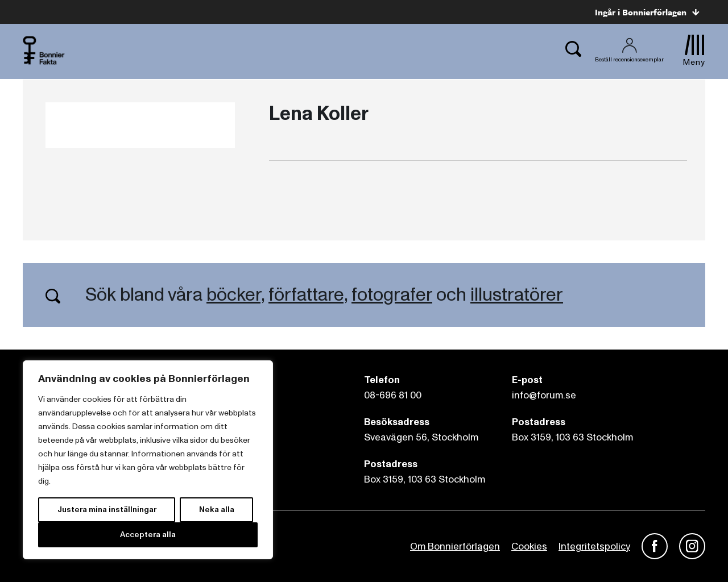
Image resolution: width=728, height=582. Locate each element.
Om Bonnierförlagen (455, 546)
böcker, (235, 295)
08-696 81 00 (393, 395)
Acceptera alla (148, 535)
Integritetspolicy (594, 546)
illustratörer (517, 295)
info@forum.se (544, 395)
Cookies (529, 546)
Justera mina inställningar (107, 510)
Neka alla (217, 510)
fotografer (392, 295)
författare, (308, 295)
